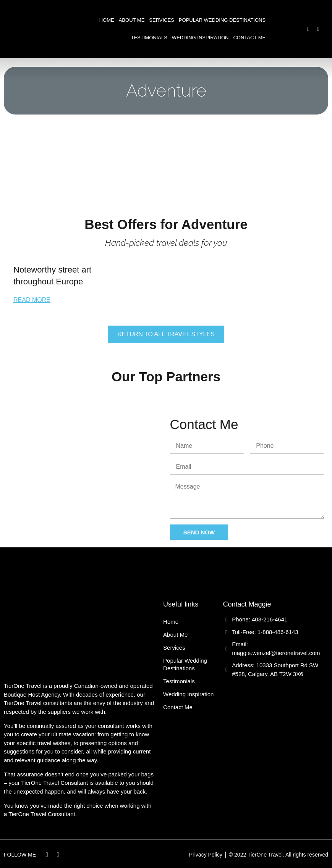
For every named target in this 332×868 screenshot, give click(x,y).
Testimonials (149, 38)
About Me (132, 20)
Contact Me (249, 38)
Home (107, 20)
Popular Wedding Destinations (222, 20)
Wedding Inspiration (200, 38)
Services (162, 20)
